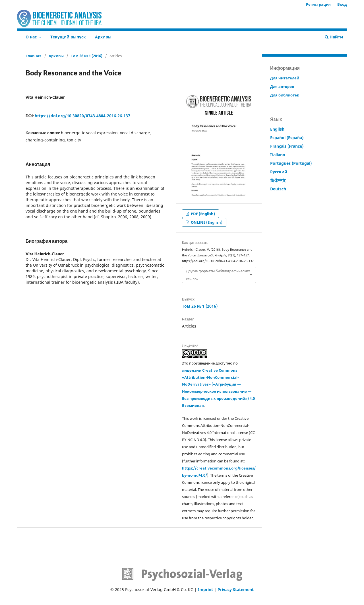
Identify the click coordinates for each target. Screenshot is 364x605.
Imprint (205, 589)
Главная (34, 56)
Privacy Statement (236, 589)
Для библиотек (285, 95)
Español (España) (287, 138)
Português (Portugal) (291, 163)
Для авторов (282, 87)
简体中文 (278, 180)
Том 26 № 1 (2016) (87, 56)
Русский (279, 172)
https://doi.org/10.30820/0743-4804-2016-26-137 (82, 116)
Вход (342, 4)
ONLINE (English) (206, 222)
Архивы (103, 37)
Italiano (278, 155)
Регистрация (318, 4)
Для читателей (285, 78)
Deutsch (278, 189)
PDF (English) (202, 214)
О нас (32, 37)
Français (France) (287, 146)
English (277, 129)
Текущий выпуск (68, 37)
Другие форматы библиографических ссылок (218, 275)
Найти (334, 37)
